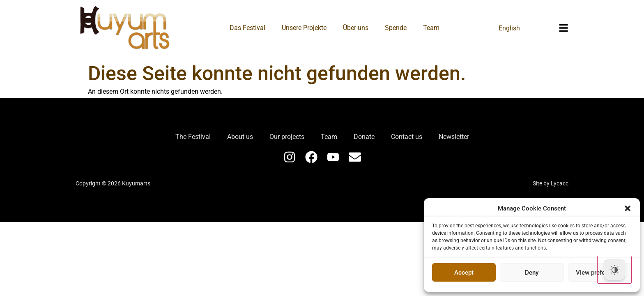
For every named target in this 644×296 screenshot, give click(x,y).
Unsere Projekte (304, 28)
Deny (532, 273)
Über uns (356, 28)
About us (240, 137)
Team (431, 28)
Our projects (287, 137)
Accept (464, 273)
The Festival (193, 137)
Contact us (407, 137)
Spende (396, 28)
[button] (628, 208)
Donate (364, 137)
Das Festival (247, 28)
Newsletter (454, 137)
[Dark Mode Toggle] (614, 270)
